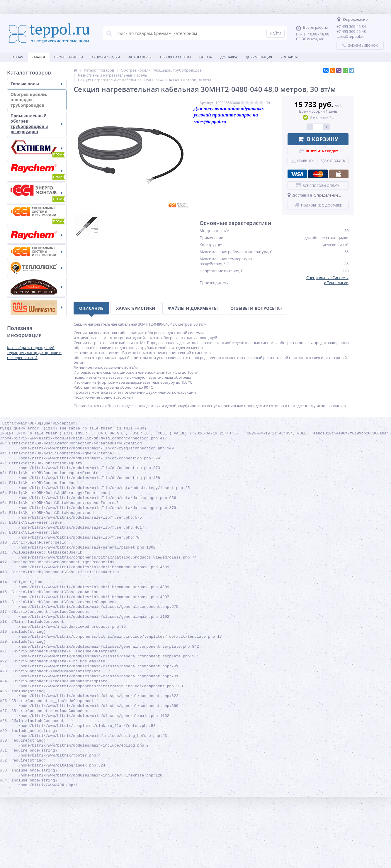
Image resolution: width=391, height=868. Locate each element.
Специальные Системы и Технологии (327, 280)
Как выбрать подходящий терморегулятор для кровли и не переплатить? (34, 353)
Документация (259, 57)
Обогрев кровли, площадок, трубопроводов (36, 100)
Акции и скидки (106, 57)
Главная (16, 57)
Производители (69, 57)
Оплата (206, 57)
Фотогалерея (140, 57)
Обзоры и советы (175, 57)
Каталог (39, 57)
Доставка (229, 57)
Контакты (289, 57)
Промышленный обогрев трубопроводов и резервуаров (36, 124)
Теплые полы (36, 84)
